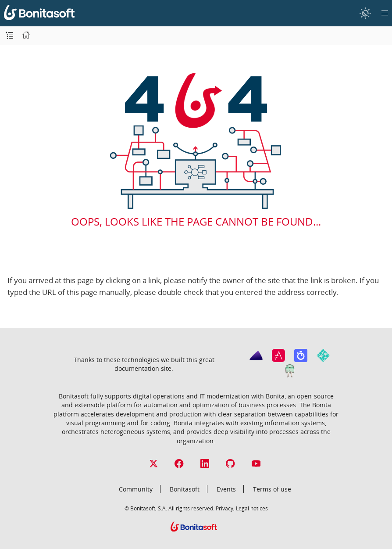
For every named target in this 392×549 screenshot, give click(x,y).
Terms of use (272, 489)
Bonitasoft (185, 489)
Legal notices (252, 508)
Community (136, 489)
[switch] (365, 13)
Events (226, 489)
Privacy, (225, 508)
